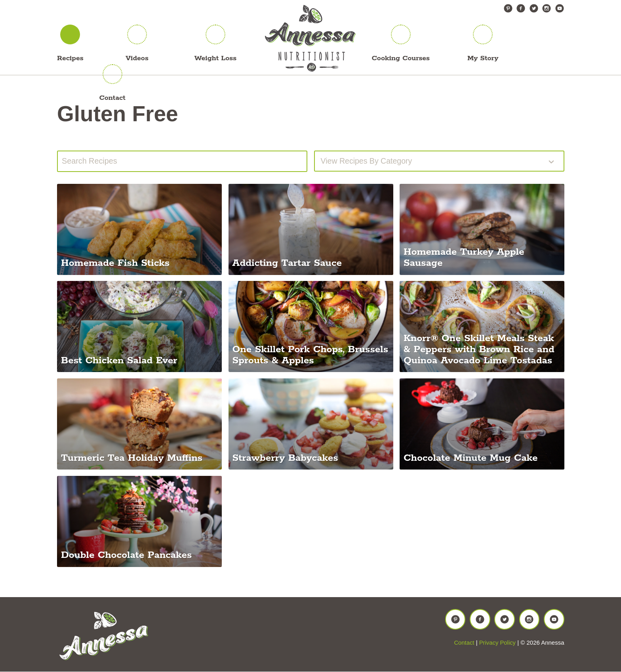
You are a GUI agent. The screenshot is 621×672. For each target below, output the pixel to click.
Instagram (547, 8)
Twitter (534, 8)
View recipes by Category (368, 161)
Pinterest (508, 8)
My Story (483, 58)
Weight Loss (215, 58)
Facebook (521, 8)
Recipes (70, 58)
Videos (137, 58)
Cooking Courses (401, 58)
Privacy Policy (497, 644)
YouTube (560, 8)
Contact (112, 98)
